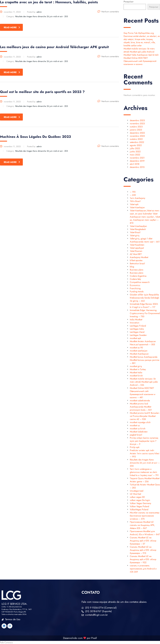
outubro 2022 (136, 139)
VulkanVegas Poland (139, 509)
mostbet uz (135, 425)
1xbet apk (134, 204)
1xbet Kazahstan (137, 245)
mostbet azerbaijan (139, 351)
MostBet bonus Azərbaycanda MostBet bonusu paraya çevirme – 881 (145, 360)
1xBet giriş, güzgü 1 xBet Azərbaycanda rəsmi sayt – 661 (145, 240)
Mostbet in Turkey (138, 369)
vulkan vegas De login (140, 500)
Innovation (135, 323)
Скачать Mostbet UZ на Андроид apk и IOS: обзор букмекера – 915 (143, 550)
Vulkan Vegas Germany (140, 503)
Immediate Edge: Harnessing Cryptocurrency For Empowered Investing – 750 (145, 313)
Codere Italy (135, 279)
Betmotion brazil (137, 263)
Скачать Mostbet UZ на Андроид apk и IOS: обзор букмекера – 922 (143, 559)
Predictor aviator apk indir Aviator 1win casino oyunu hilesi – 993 (145, 453)
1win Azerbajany (137, 198)
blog (132, 267)
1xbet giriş (135, 235)
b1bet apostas (136, 260)
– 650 (133, 195)
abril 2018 (135, 164)
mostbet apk (135, 338)
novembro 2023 (137, 123)
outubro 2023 (136, 127)
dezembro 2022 (137, 133)
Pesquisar (129, 2)
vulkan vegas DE (137, 497)
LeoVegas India (137, 329)
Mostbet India (136, 372)
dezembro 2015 (137, 167)
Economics (135, 285)
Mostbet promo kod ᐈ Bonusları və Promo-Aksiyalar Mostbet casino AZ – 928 (145, 416)
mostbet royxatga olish (140, 422)
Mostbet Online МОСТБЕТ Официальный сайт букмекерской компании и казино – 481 (143, 393)
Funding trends (137, 291)
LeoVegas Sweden (138, 335)
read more (12, 27)
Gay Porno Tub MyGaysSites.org (139, 33)
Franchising (135, 288)
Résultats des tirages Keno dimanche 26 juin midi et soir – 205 (145, 463)
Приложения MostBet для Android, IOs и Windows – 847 (145, 533)
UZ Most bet (135, 494)
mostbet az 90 (136, 348)
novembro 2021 (137, 158)
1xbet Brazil (135, 232)
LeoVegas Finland (138, 326)
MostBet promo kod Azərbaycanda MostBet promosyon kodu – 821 (141, 407)
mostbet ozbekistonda (140, 400)
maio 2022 (135, 155)
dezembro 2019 (137, 161)
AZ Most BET (136, 254)
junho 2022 (135, 152)
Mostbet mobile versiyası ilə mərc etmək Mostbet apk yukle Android (139, 50)
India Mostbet (136, 320)
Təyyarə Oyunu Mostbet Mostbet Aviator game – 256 (145, 480)
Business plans (137, 270)
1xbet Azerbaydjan (138, 226)
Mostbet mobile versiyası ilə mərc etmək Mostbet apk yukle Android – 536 (144, 382)
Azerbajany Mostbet (139, 257)
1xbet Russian (136, 251)
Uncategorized (137, 491)
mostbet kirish (136, 376)
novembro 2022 (137, 136)
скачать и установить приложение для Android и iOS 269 (143, 569)
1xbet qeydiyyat (137, 248)
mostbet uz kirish (138, 429)
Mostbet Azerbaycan (139, 354)
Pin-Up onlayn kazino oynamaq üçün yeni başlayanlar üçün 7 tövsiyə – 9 (144, 441)
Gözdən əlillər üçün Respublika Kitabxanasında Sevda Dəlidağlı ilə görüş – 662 (145, 298)
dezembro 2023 (137, 120)
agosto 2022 (136, 145)
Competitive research (140, 282)
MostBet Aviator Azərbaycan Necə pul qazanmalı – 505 (143, 343)
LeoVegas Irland (137, 332)
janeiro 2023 (136, 130)
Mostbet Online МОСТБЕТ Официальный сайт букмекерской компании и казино (140, 61)
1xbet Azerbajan (137, 207)
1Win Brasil (135, 201)
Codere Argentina (138, 276)
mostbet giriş (136, 366)
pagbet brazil (136, 435)
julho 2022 (135, 148)
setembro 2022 (137, 142)
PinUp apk (135, 447)
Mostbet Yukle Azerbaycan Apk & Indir (141, 55)
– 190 (133, 192)
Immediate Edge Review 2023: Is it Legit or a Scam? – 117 (144, 305)
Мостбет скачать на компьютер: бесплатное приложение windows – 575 (145, 516)
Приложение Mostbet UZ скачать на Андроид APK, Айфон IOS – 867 (142, 525)
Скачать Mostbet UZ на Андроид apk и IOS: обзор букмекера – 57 (143, 541)
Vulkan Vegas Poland (139, 506)
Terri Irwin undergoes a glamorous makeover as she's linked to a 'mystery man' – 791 (144, 472)
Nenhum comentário (108, 12)
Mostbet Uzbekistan (139, 432)
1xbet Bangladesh (138, 229)
